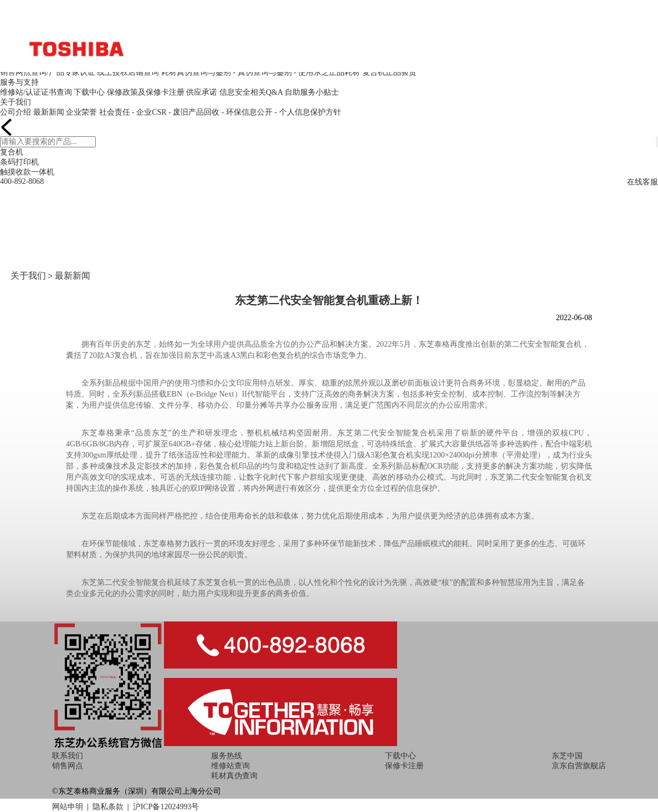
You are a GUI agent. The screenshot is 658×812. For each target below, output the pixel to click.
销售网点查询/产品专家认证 (48, 72)
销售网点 (68, 766)
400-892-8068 (22, 181)
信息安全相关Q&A (251, 92)
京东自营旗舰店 (579, 766)
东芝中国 (567, 756)
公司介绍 (16, 112)
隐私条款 (108, 807)
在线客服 (642, 182)
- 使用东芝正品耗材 (327, 72)
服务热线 (227, 756)
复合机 (12, 152)
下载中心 (89, 92)
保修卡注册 (404, 766)
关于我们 (16, 102)
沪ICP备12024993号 (166, 807)
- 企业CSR (149, 112)
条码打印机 (19, 162)
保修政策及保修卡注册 (146, 92)
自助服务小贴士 (312, 92)
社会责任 (115, 112)
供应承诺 (202, 92)
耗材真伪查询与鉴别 (196, 72)
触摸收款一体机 (27, 172)
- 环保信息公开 (247, 112)
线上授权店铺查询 (128, 72)
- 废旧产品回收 (194, 112)
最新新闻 (49, 112)
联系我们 (68, 756)
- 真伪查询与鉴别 (262, 72)
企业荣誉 (81, 112)
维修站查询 (230, 766)
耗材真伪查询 (234, 776)
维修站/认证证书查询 (36, 92)
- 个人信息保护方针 (307, 112)
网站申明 (68, 807)
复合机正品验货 (389, 72)
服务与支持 (19, 82)
